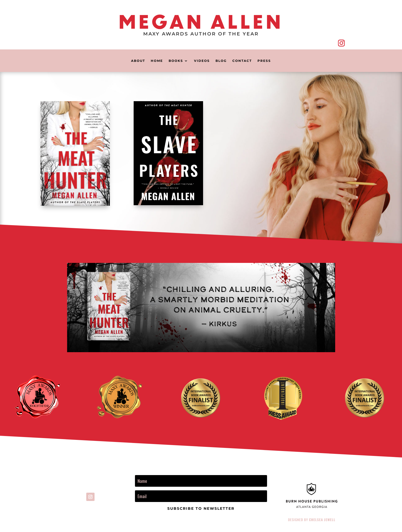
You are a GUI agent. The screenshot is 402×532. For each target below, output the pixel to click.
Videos (202, 61)
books (176, 61)
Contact (242, 61)
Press (264, 61)
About (138, 61)
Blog (221, 61)
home (157, 61)
